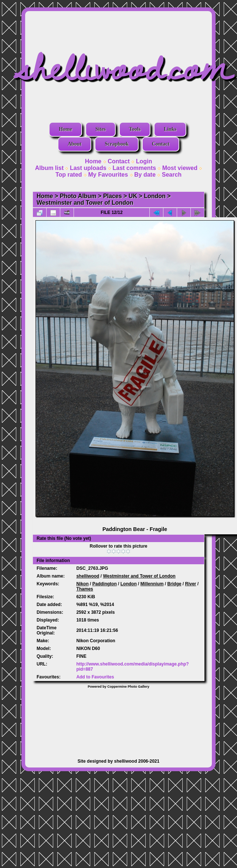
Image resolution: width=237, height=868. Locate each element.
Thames (84, 589)
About (75, 144)
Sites (101, 129)
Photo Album (78, 196)
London (155, 196)
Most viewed (180, 168)
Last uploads (88, 168)
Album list (49, 168)
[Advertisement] (118, 720)
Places (113, 196)
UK (133, 196)
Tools (135, 129)
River (190, 584)
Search (172, 175)
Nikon (82, 584)
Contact (161, 144)
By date (145, 175)
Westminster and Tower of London (85, 203)
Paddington (105, 584)
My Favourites (108, 175)
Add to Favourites (95, 677)
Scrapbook (117, 144)
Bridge (174, 584)
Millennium (152, 584)
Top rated (69, 175)
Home (65, 129)
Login (144, 161)
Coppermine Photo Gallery (128, 687)
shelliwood (88, 576)
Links (170, 129)
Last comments (134, 168)
